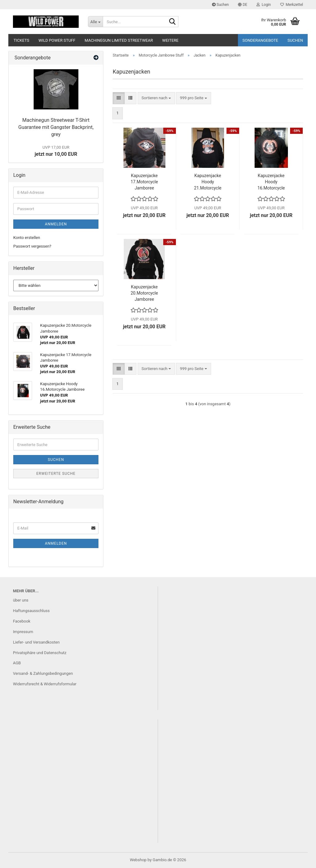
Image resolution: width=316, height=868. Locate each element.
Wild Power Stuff (57, 40)
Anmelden (56, 224)
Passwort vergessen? (32, 246)
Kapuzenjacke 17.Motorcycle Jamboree (144, 182)
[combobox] (156, 98)
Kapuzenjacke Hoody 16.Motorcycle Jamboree (271, 182)
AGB (17, 663)
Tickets (21, 40)
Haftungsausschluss (31, 611)
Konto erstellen (27, 238)
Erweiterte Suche (56, 474)
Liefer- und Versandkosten (36, 642)
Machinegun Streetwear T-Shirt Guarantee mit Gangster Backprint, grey (56, 127)
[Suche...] (95, 22)
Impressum (23, 632)
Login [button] (264, 5)
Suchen (220, 5)
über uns (21, 600)
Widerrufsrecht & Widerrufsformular (45, 684)
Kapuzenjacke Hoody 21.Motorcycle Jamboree (208, 182)
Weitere (170, 40)
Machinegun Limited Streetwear (119, 40)
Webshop (138, 860)
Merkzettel (292, 5)
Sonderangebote (260, 40)
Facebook (22, 621)
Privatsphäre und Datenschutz (40, 653)
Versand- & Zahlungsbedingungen (43, 673)
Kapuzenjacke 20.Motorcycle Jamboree (144, 293)
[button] (243, 5)
